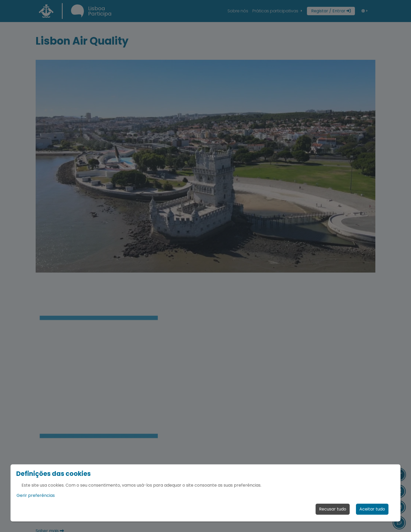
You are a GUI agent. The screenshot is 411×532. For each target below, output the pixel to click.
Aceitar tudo (372, 509)
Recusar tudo (333, 509)
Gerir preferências (36, 495)
